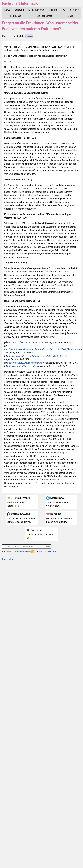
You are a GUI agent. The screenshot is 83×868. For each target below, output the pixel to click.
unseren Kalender (48, 551)
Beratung (19, 10)
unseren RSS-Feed (23, 551)
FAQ (63, 10)
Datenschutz (8, 559)
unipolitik (29, 36)
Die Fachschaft (44, 16)
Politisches (16, 16)
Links (70, 16)
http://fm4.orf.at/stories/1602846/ (24, 343)
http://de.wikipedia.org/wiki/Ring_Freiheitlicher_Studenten (35, 356)
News (7, 10)
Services (74, 10)
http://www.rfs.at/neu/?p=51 (21, 366)
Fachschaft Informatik (20, 3)
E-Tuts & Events (36, 10)
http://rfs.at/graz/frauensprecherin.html (26, 363)
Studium (53, 10)
